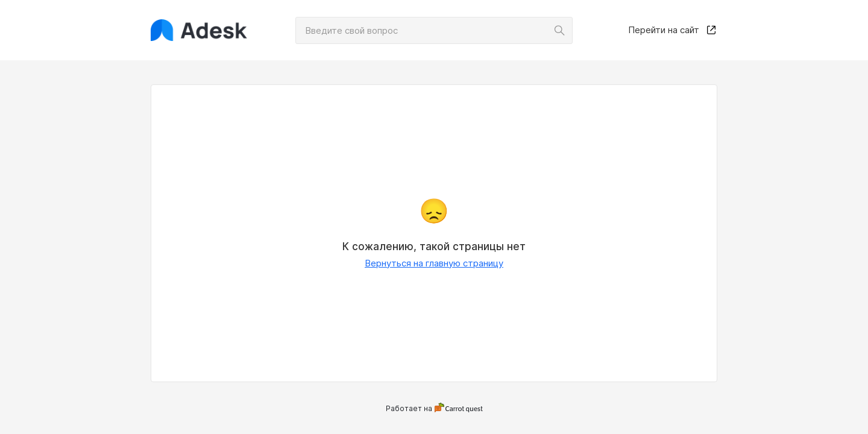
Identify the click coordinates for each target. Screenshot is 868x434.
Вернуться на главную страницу (434, 263)
